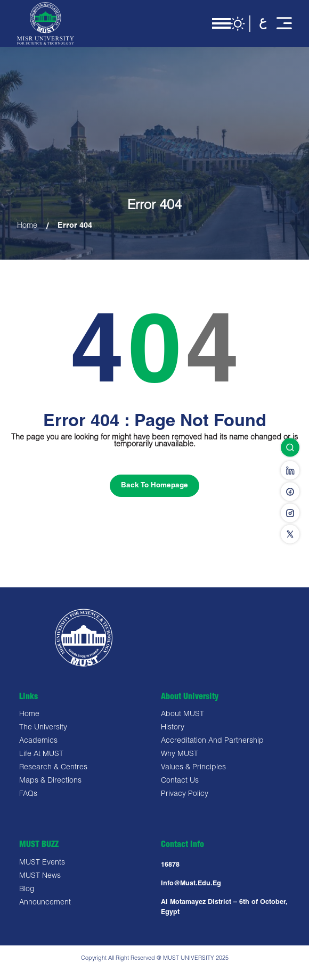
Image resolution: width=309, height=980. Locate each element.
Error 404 (75, 226)
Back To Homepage (154, 486)
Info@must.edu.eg (191, 884)
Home (27, 226)
